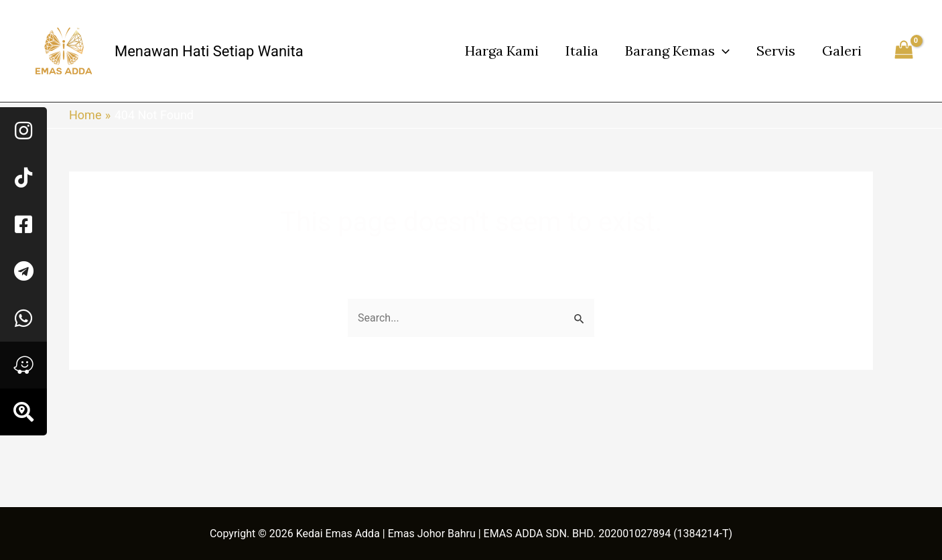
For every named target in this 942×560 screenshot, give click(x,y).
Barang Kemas (677, 51)
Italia (582, 51)
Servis (776, 51)
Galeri (842, 51)
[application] (722, 51)
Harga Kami (502, 51)
